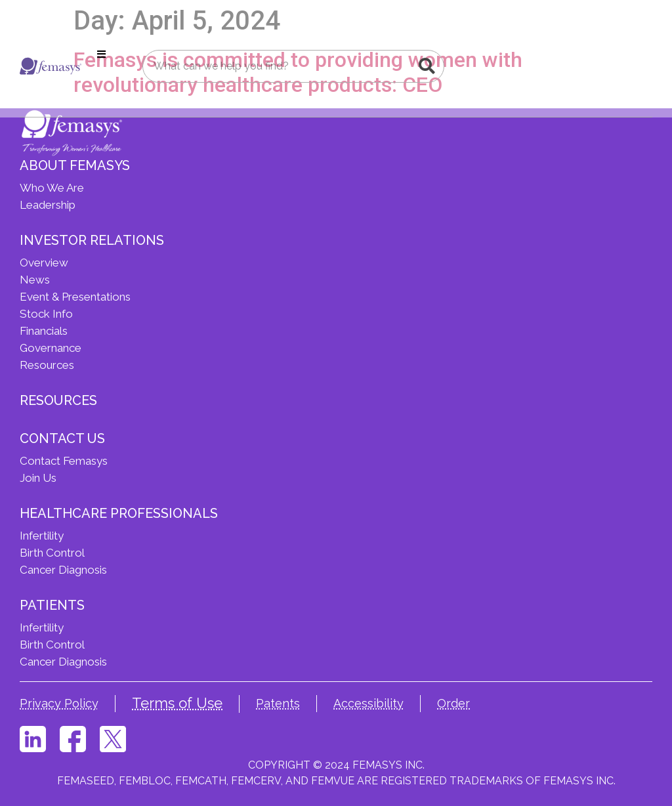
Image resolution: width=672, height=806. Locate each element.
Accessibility (368, 703)
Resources (58, 400)
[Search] (427, 66)
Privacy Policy (59, 703)
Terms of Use (177, 703)
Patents (278, 703)
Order (453, 703)
